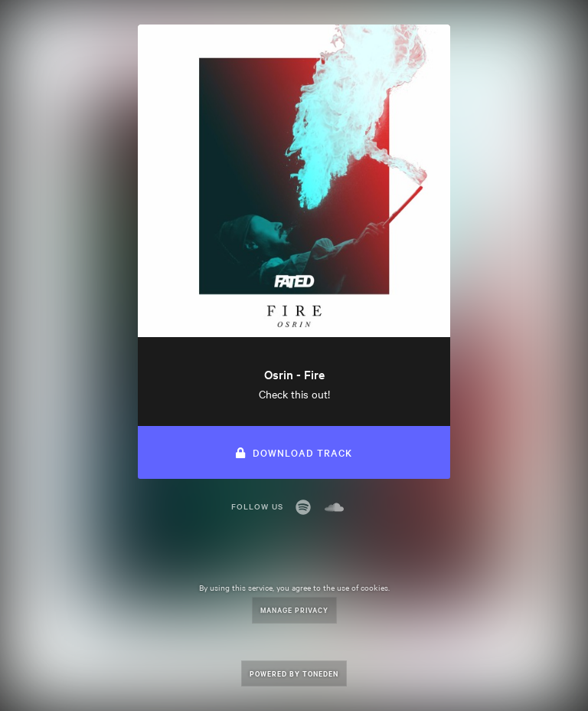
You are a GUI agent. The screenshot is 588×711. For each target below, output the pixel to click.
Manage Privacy (294, 609)
